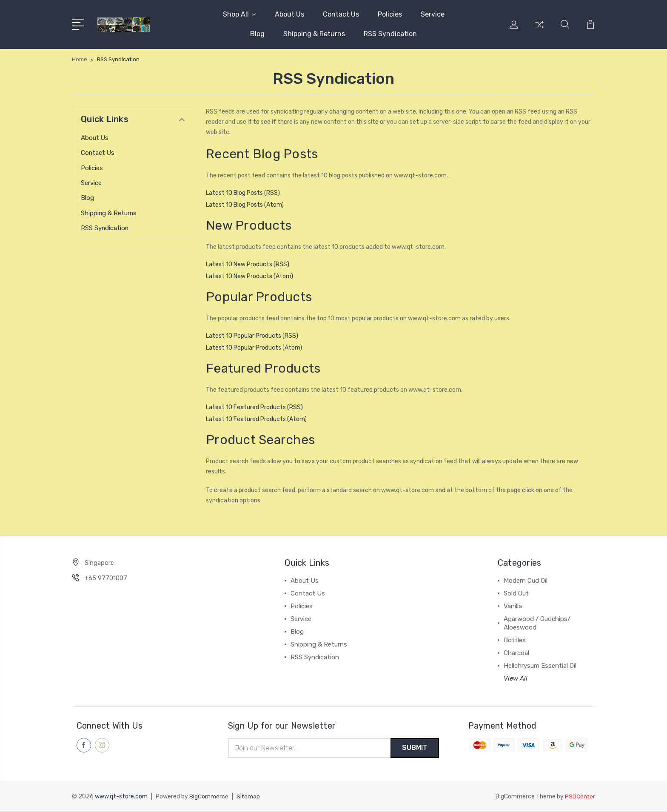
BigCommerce (209, 797)
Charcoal (516, 653)
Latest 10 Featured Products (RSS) (254, 407)
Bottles (515, 640)
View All (516, 678)
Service (433, 14)
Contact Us (341, 14)
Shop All (239, 14)
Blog (257, 34)
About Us (289, 14)
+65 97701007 (106, 578)
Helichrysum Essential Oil (540, 666)
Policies (390, 14)
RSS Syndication (390, 34)
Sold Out (516, 593)
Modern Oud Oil (526, 581)
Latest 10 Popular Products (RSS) (252, 336)
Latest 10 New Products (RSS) (248, 264)
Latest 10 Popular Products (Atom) (254, 348)
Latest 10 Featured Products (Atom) (256, 419)
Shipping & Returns (314, 34)
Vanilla (513, 606)
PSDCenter (580, 797)
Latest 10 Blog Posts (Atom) (245, 205)
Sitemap (248, 797)
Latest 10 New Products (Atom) (249, 276)
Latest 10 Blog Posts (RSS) (243, 193)
